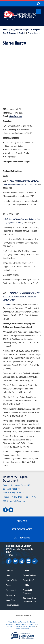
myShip (26, 585)
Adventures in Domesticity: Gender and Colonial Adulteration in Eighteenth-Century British (21, 296)
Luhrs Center (11, 600)
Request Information (22, 529)
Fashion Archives (12, 605)
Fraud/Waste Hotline (22, 629)
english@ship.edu (18, 501)
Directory (9, 570)
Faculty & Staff (29, 580)
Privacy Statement (14, 622)
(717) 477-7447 (12, 555)
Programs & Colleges (20, 29)
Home (5, 29)
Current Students (30, 575)
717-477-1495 (16, 497)
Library (9, 575)
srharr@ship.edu (16, 116)
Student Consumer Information (25, 627)
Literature (7, 305)
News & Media (11, 580)
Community (10, 595)
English (22, 33)
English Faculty (34, 33)
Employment (11, 590)
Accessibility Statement (28, 592)
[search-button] (38, 4)
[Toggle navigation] (38, 12)
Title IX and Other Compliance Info (29, 600)
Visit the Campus (22, 538)
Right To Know (21, 624)
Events (8, 585)
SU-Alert (26, 570)
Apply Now (22, 521)
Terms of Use (25, 622)
